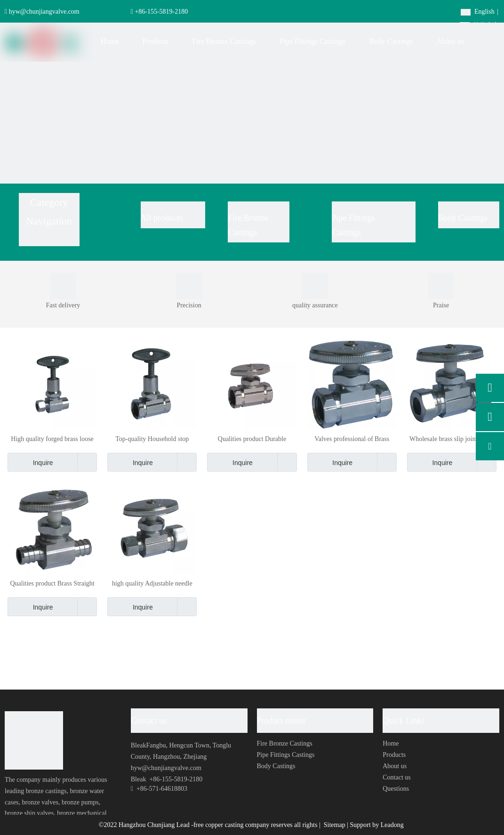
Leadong (392, 825)
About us (395, 766)
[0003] (189, 286)
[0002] (441, 286)
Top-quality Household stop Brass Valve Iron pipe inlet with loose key (152, 439)
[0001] (63, 286)
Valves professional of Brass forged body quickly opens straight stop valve (352, 439)
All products (162, 218)
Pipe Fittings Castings (286, 755)
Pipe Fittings (354, 218)
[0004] (315, 286)
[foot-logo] (34, 740)
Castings (346, 233)
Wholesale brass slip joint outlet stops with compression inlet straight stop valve (452, 439)
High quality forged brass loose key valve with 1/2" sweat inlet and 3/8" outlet (52, 439)
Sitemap (335, 825)
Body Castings (463, 218)
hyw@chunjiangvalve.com (44, 12)
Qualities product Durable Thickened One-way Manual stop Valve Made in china (252, 439)
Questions (396, 789)
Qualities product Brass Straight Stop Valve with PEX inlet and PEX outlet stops (52, 584)
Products (394, 755)
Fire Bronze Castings (285, 743)
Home (391, 743)
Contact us (397, 777)
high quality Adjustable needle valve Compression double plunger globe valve (152, 584)
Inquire (30, 462)
